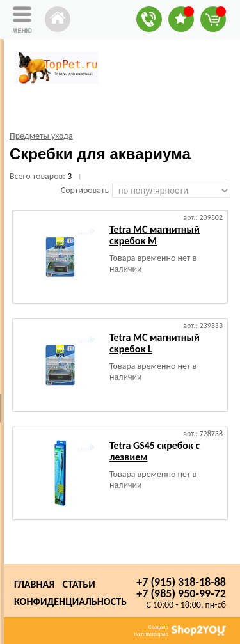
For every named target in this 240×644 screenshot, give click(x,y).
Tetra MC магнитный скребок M (155, 235)
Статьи (78, 584)
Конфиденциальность (70, 601)
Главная (34, 584)
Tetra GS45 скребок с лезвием (155, 451)
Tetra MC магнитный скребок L (155, 343)
